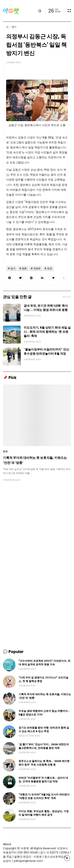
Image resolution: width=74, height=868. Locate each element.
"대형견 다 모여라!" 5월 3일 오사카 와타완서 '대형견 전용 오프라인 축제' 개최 (44, 796)
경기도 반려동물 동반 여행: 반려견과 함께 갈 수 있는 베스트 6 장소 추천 (44, 729)
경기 (14, 27)
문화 (24, 269)
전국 (50, 269)
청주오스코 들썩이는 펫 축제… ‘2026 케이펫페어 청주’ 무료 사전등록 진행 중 (44, 763)
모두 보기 (67, 297)
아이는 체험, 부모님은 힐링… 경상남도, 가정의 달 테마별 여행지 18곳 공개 (44, 813)
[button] (64, 278)
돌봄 (5, 451)
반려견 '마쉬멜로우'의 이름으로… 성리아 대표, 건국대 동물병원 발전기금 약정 (43, 780)
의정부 (37, 269)
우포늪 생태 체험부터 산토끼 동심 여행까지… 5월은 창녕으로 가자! (44, 713)
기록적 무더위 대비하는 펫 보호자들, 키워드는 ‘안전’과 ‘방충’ (35, 460)
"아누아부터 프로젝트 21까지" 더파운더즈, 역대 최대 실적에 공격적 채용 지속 (44, 663)
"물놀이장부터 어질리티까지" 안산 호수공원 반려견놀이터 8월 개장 (46, 352)
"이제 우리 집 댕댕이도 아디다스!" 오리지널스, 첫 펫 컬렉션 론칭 (43, 679)
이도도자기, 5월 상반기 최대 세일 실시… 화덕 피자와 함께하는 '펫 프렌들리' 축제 (47, 332)
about (7, 844)
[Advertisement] (37, 525)
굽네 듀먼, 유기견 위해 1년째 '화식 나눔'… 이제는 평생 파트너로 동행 (46, 308)
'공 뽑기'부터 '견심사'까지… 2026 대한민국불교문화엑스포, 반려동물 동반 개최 (44, 746)
